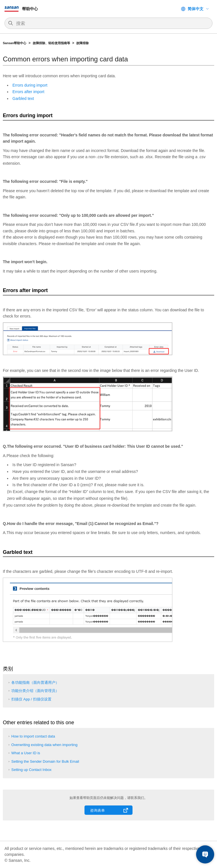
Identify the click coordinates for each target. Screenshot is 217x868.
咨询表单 (97, 810)
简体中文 (196, 9)
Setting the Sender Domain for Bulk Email (45, 761)
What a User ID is (26, 753)
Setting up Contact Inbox (31, 770)
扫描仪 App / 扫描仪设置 (31, 699)
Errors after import (28, 92)
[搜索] (111, 23)
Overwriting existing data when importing (44, 745)
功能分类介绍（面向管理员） (35, 691)
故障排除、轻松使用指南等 (51, 43)
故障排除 (83, 43)
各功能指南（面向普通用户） (35, 682)
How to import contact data (33, 736)
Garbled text (23, 98)
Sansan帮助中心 (15, 43)
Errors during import (30, 85)
